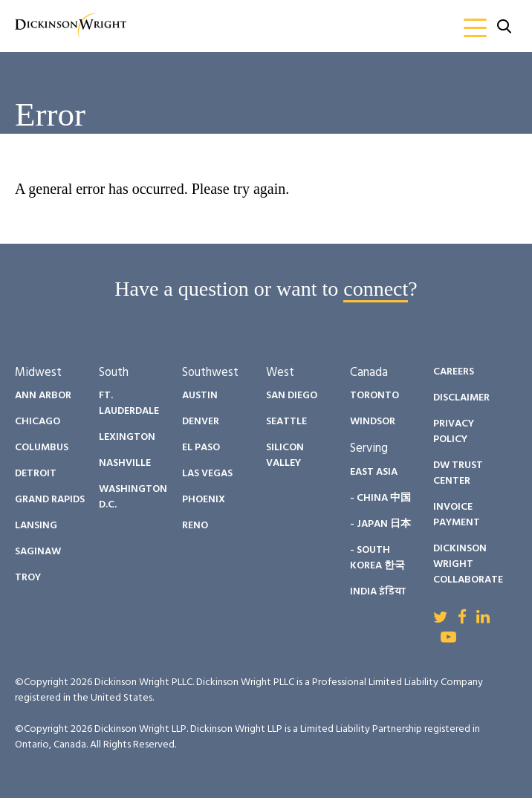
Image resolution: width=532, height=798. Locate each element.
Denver (201, 422)
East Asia (374, 472)
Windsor (373, 422)
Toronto (374, 396)
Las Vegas (207, 474)
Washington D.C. (133, 497)
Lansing (36, 526)
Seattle (286, 422)
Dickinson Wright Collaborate (468, 564)
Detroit (36, 474)
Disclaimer (461, 398)
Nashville (125, 463)
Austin (200, 396)
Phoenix (204, 500)
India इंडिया (378, 592)
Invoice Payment (457, 515)
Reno (195, 526)
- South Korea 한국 (377, 558)
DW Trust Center (458, 473)
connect (376, 289)
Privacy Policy (454, 432)
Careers (454, 372)
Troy (28, 578)
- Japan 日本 (380, 524)
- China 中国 (380, 498)
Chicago (38, 422)
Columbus (42, 448)
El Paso (201, 448)
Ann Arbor (43, 396)
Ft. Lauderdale (129, 403)
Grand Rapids (50, 500)
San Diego (292, 396)
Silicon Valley (285, 455)
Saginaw (38, 552)
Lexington (127, 437)
